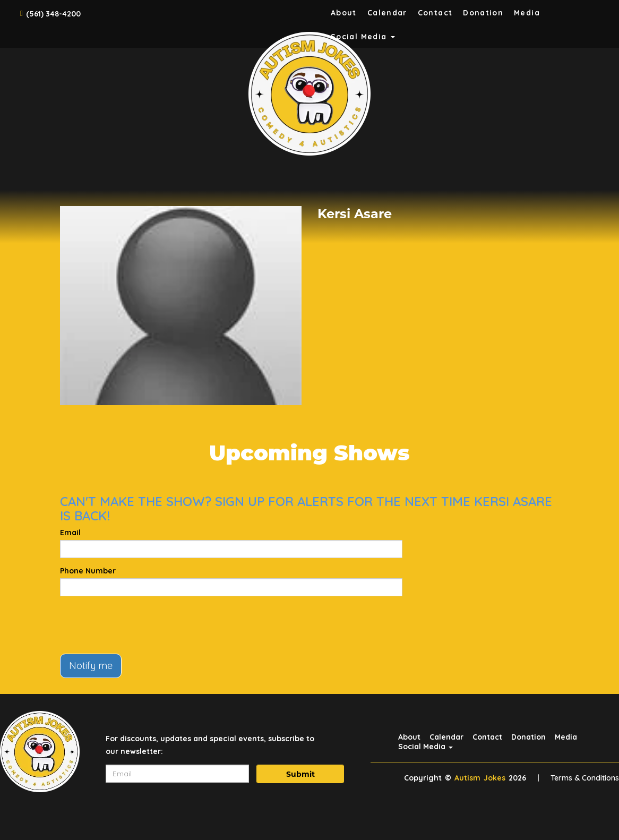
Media (527, 13)
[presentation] (141, 625)
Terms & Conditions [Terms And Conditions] (585, 778)
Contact (435, 13)
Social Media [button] (425, 747)
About (344, 13)
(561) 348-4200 (53, 14)
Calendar (387, 13)
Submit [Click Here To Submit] (300, 774)
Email (70, 533)
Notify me (91, 666)
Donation (483, 13)
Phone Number (88, 571)
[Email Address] (177, 774)
